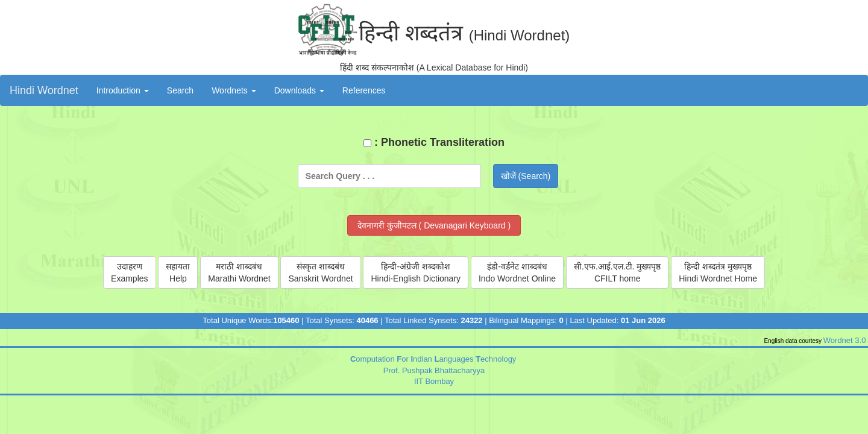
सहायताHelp (178, 272)
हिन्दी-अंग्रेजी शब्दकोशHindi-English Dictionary (416, 272)
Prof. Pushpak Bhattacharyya (434, 370)
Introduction (123, 90)
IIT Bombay (434, 381)
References (364, 90)
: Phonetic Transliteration (434, 142)
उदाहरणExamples (129, 272)
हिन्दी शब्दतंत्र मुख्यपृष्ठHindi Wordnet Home (718, 272)
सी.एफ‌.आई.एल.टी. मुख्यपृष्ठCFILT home (617, 272)
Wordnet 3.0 (846, 340)
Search (180, 90)
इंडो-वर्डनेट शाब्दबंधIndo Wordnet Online (517, 272)
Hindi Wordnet (44, 90)
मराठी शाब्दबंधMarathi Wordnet (239, 272)
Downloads (299, 90)
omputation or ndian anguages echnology (433, 359)
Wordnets (234, 90)
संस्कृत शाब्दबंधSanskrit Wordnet (320, 272)
